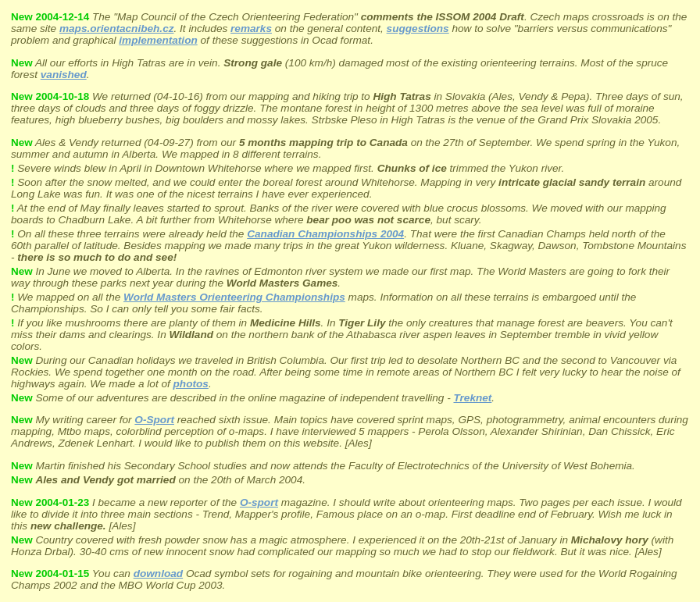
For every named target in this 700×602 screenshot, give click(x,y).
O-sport (259, 502)
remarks (251, 28)
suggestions (418, 28)
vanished (64, 75)
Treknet (472, 398)
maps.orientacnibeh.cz (117, 28)
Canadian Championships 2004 (325, 234)
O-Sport (154, 420)
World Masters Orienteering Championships (234, 297)
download (158, 574)
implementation (158, 40)
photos (191, 384)
